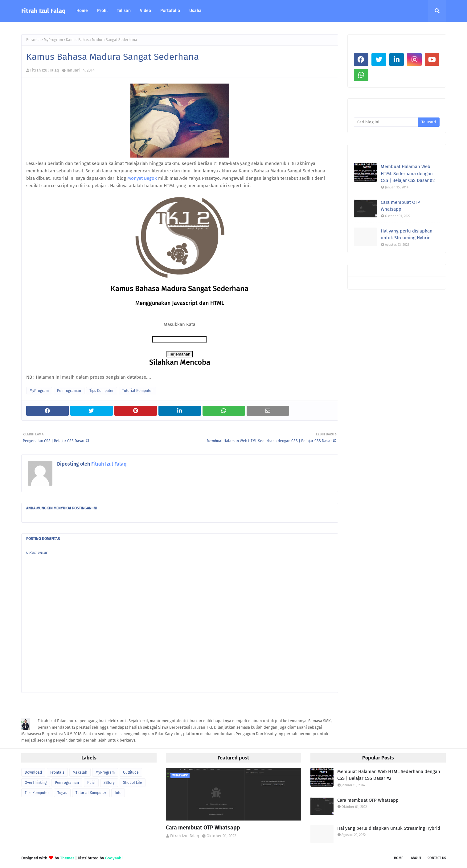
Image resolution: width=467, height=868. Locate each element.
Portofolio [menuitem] (170, 11)
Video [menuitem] (145, 11)
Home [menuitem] (82, 11)
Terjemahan (180, 354)
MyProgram (53, 40)
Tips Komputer (102, 391)
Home (399, 858)
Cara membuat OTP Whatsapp (400, 206)
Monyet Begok (142, 178)
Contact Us (437, 858)
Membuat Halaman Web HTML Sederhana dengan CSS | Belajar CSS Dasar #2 (408, 173)
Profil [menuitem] (102, 11)
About (416, 858)
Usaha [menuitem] (195, 11)
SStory (109, 783)
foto (118, 793)
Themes (67, 858)
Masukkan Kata (180, 324)
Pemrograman (69, 391)
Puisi (91, 783)
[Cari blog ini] (386, 122)
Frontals (57, 772)
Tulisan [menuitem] (124, 11)
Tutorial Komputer (137, 391)
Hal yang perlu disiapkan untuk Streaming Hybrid (407, 234)
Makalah (80, 772)
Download (33, 772)
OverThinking (36, 783)
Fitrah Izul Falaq (43, 11)
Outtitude (131, 772)
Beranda (33, 40)
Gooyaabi (114, 858)
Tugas (62, 793)
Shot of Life (133, 783)
